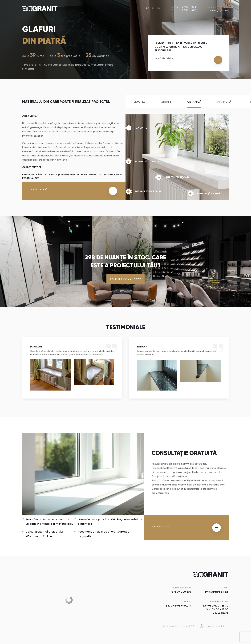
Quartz (139, 102)
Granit (166, 102)
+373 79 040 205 (217, 7)
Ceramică (194, 102)
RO (148, 8)
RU (154, 8)
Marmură (224, 102)
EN (159, 8)
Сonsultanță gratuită (217, 10)
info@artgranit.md (217, 592)
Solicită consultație (125, 279)
